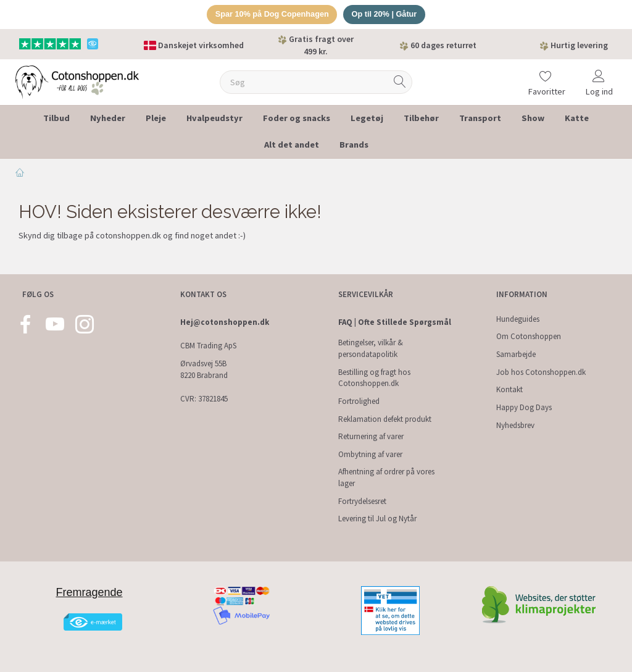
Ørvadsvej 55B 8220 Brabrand (204, 369)
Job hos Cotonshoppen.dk (541, 372)
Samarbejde (516, 354)
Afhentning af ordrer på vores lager (386, 478)
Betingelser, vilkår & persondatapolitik (371, 349)
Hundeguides (518, 319)
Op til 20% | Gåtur (386, 15)
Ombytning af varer (370, 454)
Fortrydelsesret (362, 501)
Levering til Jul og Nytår (377, 519)
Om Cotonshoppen (529, 337)
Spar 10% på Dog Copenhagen (271, 15)
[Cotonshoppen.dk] (77, 81)
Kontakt (509, 389)
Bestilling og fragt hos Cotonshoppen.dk (374, 378)
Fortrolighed (359, 401)
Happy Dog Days (524, 407)
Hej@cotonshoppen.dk (225, 322)
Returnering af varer (371, 436)
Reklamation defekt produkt (385, 419)
